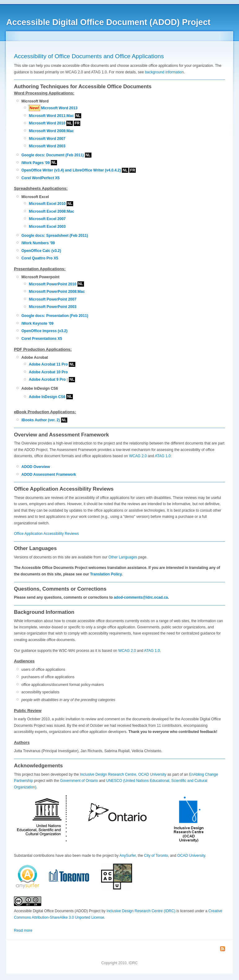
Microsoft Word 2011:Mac (51, 116)
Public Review (28, 711)
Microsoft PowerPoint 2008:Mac (57, 292)
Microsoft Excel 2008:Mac (51, 211)
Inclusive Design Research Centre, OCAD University (123, 774)
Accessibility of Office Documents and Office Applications (89, 56)
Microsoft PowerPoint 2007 (53, 299)
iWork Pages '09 (35, 163)
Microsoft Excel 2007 (47, 219)
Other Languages (123, 557)
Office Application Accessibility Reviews (46, 534)
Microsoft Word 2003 (47, 146)
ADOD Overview (36, 467)
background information (164, 72)
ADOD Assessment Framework (49, 475)
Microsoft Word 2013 (59, 108)
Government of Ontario (79, 781)
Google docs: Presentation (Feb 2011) (55, 316)
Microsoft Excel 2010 (47, 204)
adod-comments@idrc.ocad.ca (141, 597)
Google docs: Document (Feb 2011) (53, 155)
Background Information (44, 612)
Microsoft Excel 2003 (47, 227)
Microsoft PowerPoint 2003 (53, 307)
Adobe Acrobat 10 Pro (48, 372)
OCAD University (191, 856)
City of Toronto (156, 856)
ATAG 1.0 (163, 456)
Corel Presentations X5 (42, 339)
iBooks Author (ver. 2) (41, 420)
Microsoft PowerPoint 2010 (53, 284)
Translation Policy (106, 574)
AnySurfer (128, 856)
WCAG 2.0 (138, 456)
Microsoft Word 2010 (47, 123)
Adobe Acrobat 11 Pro (48, 364)
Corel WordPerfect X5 (40, 178)
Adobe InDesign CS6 (47, 397)
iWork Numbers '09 (38, 243)
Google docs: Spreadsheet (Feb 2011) (55, 236)
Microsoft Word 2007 (47, 139)
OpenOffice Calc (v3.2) (41, 251)
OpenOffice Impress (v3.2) (44, 331)
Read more (23, 930)
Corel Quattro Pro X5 (40, 258)
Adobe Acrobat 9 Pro (47, 379)
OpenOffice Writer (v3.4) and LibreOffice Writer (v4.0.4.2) (71, 170)
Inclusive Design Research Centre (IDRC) (141, 911)
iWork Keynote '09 (37, 323)
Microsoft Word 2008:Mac (51, 131)
